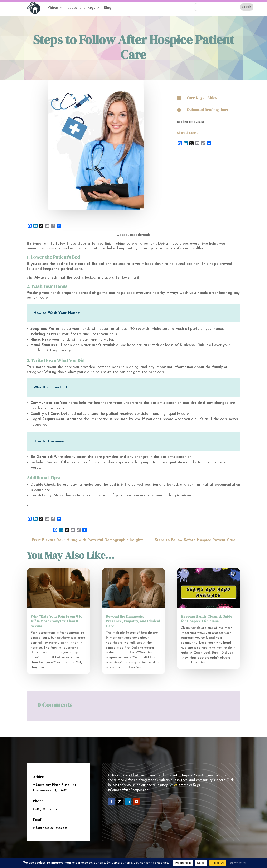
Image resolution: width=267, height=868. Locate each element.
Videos (53, 8)
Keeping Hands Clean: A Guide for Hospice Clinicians (207, 619)
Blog (108, 8)
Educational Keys (81, 8)
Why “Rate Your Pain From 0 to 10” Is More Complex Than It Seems (57, 621)
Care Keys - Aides (202, 98)
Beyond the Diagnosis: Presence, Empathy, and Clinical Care (133, 621)
